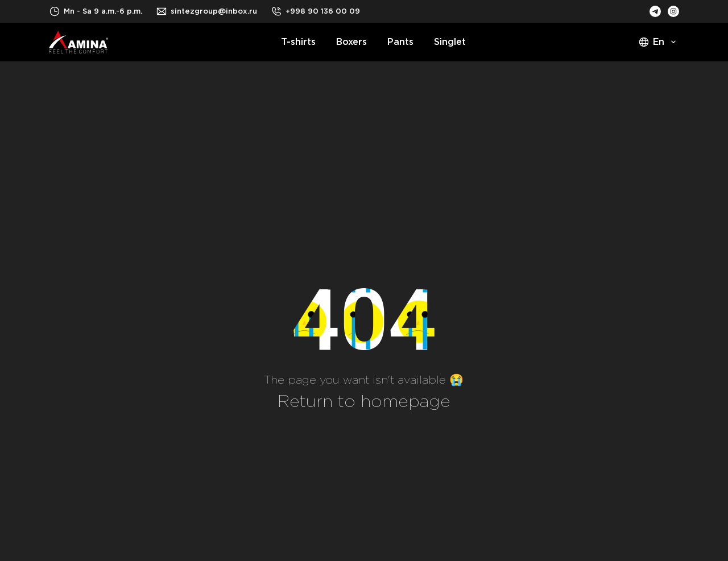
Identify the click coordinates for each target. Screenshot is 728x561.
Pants (400, 42)
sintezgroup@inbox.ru (214, 11)
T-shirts (298, 42)
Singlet (450, 42)
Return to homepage (364, 401)
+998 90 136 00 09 (323, 11)
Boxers (351, 42)
